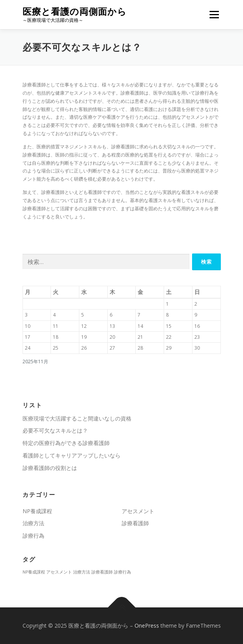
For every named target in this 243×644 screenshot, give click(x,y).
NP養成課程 (37, 511)
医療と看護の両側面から (75, 11)
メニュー (214, 15)
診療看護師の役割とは (50, 468)
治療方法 (33, 523)
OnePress (147, 626)
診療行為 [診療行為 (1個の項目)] (122, 572)
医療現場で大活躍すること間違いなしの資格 (77, 418)
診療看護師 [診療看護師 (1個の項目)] (102, 572)
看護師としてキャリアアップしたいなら (72, 455)
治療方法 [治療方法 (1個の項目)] (82, 572)
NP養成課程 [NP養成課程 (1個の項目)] (34, 572)
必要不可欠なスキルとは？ (55, 430)
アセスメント (138, 511)
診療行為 (33, 536)
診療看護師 (135, 523)
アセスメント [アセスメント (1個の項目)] (59, 572)
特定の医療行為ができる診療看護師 (66, 443)
